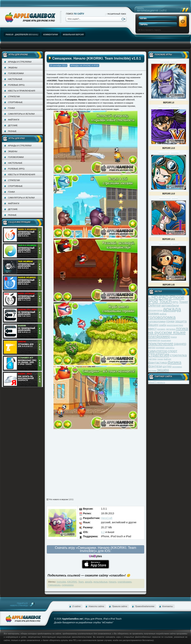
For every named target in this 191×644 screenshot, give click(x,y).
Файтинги (14, 120)
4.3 (103, 532)
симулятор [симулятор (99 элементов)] (158, 351)
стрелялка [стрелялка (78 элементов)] (178, 355)
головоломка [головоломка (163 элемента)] (162, 317)
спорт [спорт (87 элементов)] (173, 351)
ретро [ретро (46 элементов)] (152, 347)
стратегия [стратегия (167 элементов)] (159, 355)
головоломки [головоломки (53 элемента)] (157, 321)
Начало (113, 582)
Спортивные (15, 102)
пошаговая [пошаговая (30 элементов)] (166, 340)
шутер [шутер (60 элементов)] (167, 366)
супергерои (68, 585)
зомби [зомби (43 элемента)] (163, 325)
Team (81, 582)
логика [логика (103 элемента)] (182, 329)
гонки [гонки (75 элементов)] (170, 321)
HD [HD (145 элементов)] (155, 297)
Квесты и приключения (22, 91)
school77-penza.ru (157, 382)
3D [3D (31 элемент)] (149, 298)
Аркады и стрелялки (20, 62)
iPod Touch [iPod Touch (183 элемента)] (160, 301)
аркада (89, 582)
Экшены (13, 68)
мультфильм (100, 582)
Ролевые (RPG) (16, 85)
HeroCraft (107, 518)
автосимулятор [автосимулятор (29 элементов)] (155, 310)
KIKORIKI (72, 582)
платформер (125, 582)
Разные (12, 131)
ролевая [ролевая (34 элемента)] (160, 348)
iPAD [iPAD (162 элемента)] (163, 297)
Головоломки (16, 73)
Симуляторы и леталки (21, 114)
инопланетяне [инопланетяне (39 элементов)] (175, 325)
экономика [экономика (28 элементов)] (177, 367)
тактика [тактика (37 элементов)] (152, 359)
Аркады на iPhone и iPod (84, 66)
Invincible (61, 582)
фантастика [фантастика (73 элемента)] (157, 362)
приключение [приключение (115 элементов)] (161, 344)
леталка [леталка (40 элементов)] (170, 329)
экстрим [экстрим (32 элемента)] (152, 371)
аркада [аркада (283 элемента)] (172, 309)
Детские (13, 125)
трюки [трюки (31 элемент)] (160, 359)
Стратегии (14, 96)
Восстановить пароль (151, 30)
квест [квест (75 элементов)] (152, 329)
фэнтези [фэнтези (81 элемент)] (155, 366)
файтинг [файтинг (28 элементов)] (167, 359)
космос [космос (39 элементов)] (161, 329)
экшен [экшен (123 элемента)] (163, 370)
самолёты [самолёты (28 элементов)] (170, 348)
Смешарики (54, 585)
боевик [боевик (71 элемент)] (154, 314)
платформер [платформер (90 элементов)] (159, 336)
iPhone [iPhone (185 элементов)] (177, 297)
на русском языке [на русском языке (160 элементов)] (167, 332)
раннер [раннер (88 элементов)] (180, 344)
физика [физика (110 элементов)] (174, 362)
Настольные (15, 79)
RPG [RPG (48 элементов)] (175, 302)
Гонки (11, 108)
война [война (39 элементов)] (163, 314)
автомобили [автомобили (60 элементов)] (170, 306)
